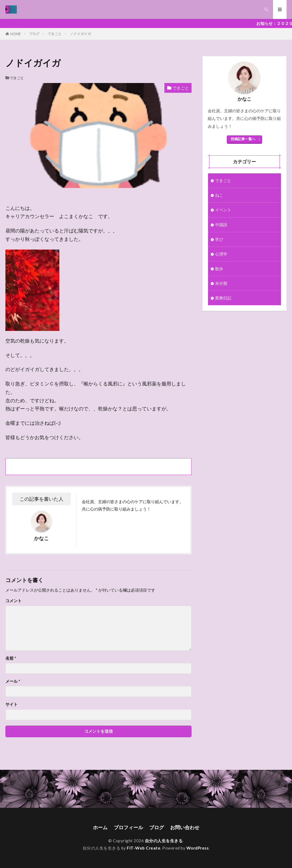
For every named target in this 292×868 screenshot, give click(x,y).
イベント (223, 210)
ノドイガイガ (80, 34)
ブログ (34, 34)
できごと (55, 34)
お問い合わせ (185, 827)
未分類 (221, 283)
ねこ (219, 195)
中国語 (221, 225)
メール (13, 681)
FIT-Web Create (144, 848)
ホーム (100, 827)
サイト (12, 704)
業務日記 (223, 298)
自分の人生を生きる (164, 841)
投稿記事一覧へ (243, 139)
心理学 (221, 254)
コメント (14, 601)
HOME (16, 34)
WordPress (198, 848)
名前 (11, 658)
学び (219, 239)
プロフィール (128, 827)
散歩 (219, 269)
